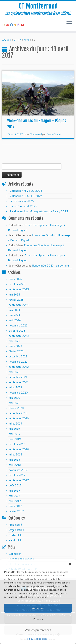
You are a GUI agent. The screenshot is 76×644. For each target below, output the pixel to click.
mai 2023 (14, 341)
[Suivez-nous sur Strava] (16, 25)
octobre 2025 (17, 284)
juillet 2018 (15, 454)
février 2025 (16, 300)
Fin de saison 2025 (22, 201)
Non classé (36, 134)
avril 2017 (15, 501)
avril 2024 (15, 320)
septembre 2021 (19, 382)
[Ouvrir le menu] (69, 24)
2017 (17, 40)
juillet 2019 (15, 424)
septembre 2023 (19, 336)
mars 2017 (15, 506)
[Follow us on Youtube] (23, 25)
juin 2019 (14, 429)
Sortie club (15, 535)
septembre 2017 (19, 480)
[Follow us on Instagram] (19, 25)
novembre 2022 (18, 362)
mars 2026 (15, 279)
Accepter (38, 608)
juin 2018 (14, 460)
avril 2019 (15, 439)
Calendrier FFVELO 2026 (26, 191)
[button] (70, 564)
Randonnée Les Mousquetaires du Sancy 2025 (39, 211)
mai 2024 (14, 315)
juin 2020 (14, 398)
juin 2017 (14, 491)
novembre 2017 (18, 470)
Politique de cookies (36, 639)
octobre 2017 (17, 475)
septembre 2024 (19, 305)
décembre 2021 (18, 377)
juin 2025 (14, 295)
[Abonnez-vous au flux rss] (4, 25)
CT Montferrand (38, 6)
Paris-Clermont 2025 (23, 206)
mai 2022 (14, 372)
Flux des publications (21, 559)
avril (26, 40)
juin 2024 (14, 310)
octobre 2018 (17, 444)
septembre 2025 (19, 289)
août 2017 (15, 485)
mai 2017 (14, 496)
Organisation (16, 530)
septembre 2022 (19, 367)
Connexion (15, 554)
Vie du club (15, 540)
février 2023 (16, 351)
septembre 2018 (19, 449)
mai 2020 (14, 403)
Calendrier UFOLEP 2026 (26, 196)
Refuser (38, 619)
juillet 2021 (15, 387)
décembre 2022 (18, 356)
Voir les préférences (38, 630)
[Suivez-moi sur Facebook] (12, 25)
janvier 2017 (16, 511)
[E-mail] (8, 25)
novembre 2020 (18, 393)
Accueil (6, 40)
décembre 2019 (18, 413)
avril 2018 (15, 465)
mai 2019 (14, 434)
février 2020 (16, 408)
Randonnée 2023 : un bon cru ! (51, 266)
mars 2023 (15, 346)
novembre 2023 (18, 325)
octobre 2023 (17, 331)
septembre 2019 (19, 418)
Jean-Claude (53, 134)
